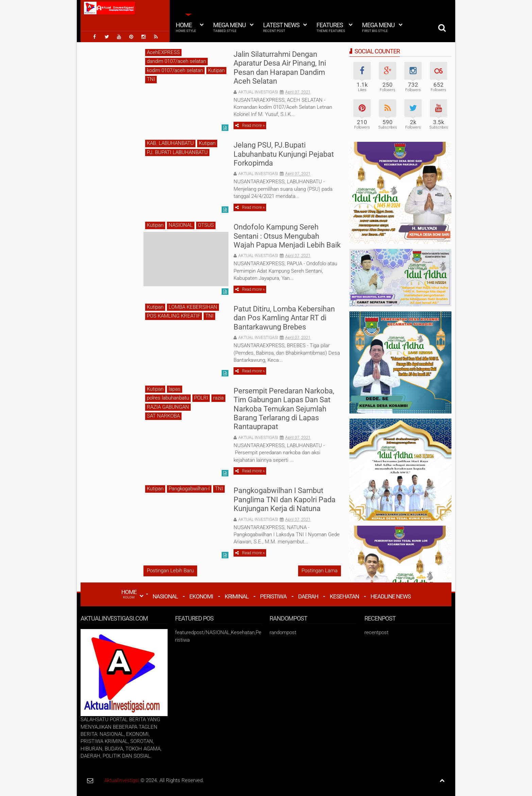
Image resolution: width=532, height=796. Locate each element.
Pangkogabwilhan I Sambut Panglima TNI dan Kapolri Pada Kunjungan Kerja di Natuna (285, 499)
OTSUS (206, 225)
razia (218, 398)
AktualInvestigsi (122, 780)
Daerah (308, 596)
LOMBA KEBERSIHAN (193, 307)
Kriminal (237, 596)
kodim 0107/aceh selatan (175, 70)
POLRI (201, 398)
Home (186, 27)
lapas (175, 389)
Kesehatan (344, 596)
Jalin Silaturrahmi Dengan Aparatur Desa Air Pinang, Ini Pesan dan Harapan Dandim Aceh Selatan (280, 68)
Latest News (281, 27)
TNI (151, 79)
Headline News (391, 596)
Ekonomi (201, 596)
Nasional (165, 596)
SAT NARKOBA (163, 416)
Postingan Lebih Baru (170, 571)
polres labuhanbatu (168, 398)
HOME (129, 594)
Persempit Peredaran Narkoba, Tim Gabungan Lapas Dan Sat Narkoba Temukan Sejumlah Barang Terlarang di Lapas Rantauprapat (284, 409)
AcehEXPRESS (163, 52)
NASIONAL (181, 225)
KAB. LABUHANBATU (170, 143)
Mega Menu (229, 27)
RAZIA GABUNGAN (168, 407)
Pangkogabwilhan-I (189, 489)
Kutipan (216, 70)
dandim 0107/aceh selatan (176, 61)
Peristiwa (273, 596)
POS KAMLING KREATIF (174, 316)
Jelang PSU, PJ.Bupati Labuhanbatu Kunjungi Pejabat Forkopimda (284, 154)
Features (331, 27)
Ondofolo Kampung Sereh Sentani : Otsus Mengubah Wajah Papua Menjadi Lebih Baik (287, 236)
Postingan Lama (320, 571)
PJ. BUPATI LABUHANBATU (177, 152)
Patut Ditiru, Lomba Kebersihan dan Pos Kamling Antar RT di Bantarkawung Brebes (284, 318)
